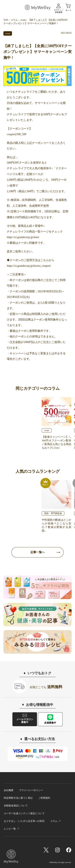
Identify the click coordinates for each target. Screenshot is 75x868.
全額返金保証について (16, 806)
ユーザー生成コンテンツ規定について (24, 813)
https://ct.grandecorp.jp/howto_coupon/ (29, 266)
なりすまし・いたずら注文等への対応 (24, 821)
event (23, 20)
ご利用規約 (44, 798)
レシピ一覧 (10, 829)
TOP (6, 20)
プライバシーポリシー (31, 790)
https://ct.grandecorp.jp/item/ (23, 237)
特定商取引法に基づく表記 (18, 798)
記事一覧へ (38, 552)
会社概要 (9, 790)
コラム (14, 20)
